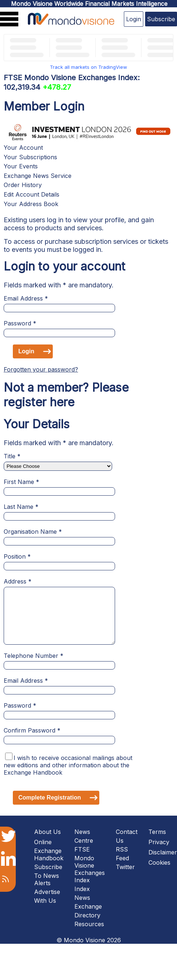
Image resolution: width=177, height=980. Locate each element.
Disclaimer (163, 852)
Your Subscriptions (30, 157)
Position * (17, 556)
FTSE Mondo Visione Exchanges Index (90, 865)
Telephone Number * (34, 656)
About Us (47, 832)
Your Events (21, 166)
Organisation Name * (33, 532)
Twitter (125, 867)
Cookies (159, 862)
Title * (12, 456)
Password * (20, 323)
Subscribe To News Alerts (48, 875)
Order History (23, 185)
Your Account (23, 148)
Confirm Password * (32, 730)
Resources (89, 924)
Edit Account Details (32, 194)
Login (134, 19)
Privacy (159, 842)
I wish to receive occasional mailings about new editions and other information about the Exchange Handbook (68, 765)
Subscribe (161, 19)
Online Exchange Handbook (49, 850)
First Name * (21, 482)
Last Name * (21, 507)
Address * (18, 581)
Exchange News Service (38, 176)
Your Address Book (31, 204)
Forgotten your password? (41, 369)
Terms (157, 832)
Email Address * (26, 298)
